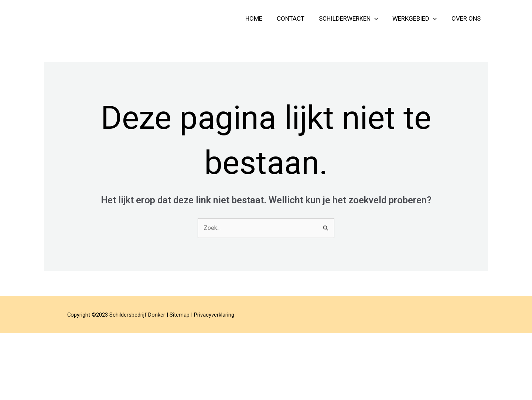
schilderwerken (353, 18)
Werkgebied (417, 18)
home (262, 18)
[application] (379, 18)
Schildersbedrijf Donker (112, 18)
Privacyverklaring (214, 315)
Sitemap (180, 315)
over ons (467, 18)
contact (297, 18)
